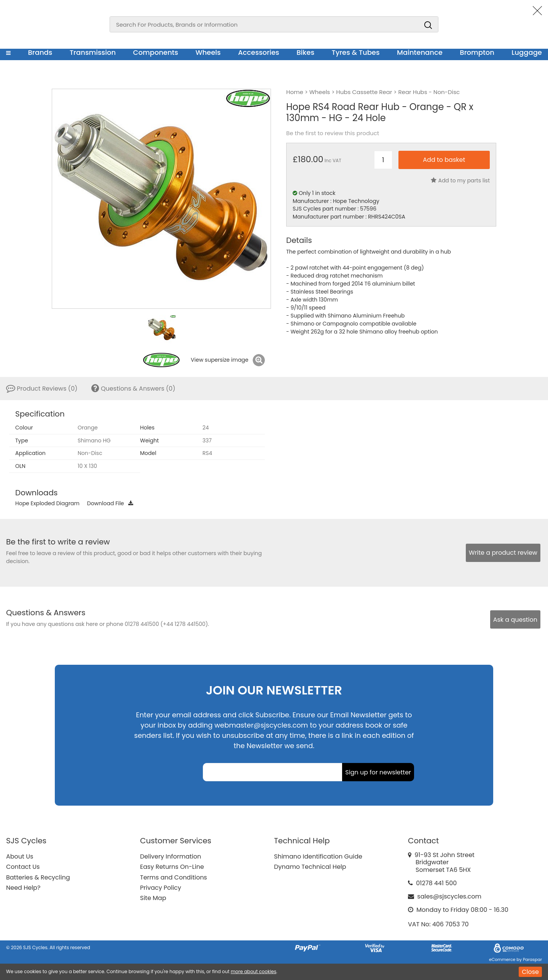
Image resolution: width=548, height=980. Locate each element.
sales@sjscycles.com (449, 896)
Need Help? (23, 888)
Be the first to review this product (333, 133)
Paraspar (532, 959)
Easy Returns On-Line (172, 867)
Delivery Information (170, 856)
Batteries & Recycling (38, 877)
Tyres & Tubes (356, 52)
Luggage (527, 52)
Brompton (477, 52)
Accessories (258, 52)
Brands (40, 52)
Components (156, 52)
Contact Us (23, 867)
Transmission (93, 52)
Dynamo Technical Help (310, 867)
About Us (20, 856)
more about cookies (253, 971)
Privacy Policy (161, 888)
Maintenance (420, 52)
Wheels (208, 52)
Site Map (153, 898)
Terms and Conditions (174, 877)
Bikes (305, 52)
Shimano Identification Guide (318, 856)
